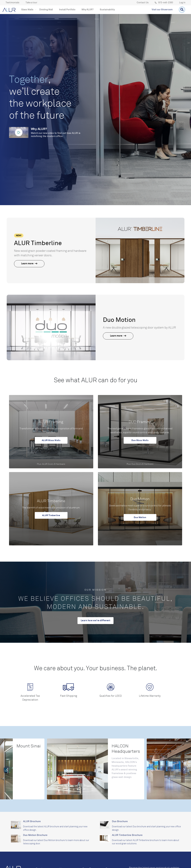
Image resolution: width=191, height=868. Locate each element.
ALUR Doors (48, 464)
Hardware (60, 464)
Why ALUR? (88, 10)
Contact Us (143, 3)
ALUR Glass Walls (51, 440)
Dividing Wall (46, 10)
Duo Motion (140, 517)
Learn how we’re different (95, 621)
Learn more (29, 264)
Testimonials (12, 3)
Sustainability (107, 10)
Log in (182, 3)
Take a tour (31, 3)
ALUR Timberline (51, 515)
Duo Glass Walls (140, 440)
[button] (27, 10)
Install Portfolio (67, 10)
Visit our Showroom (162, 10)
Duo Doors (137, 464)
